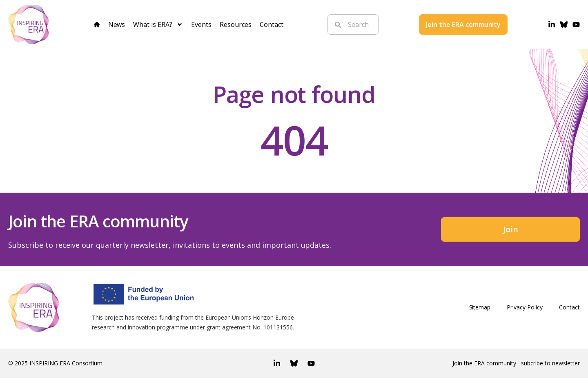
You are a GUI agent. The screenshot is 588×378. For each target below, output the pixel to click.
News (117, 24)
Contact (272, 24)
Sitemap (480, 307)
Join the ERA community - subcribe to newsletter (516, 363)
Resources (236, 24)
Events (201, 24)
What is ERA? (158, 24)
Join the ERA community (463, 24)
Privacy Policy (525, 307)
